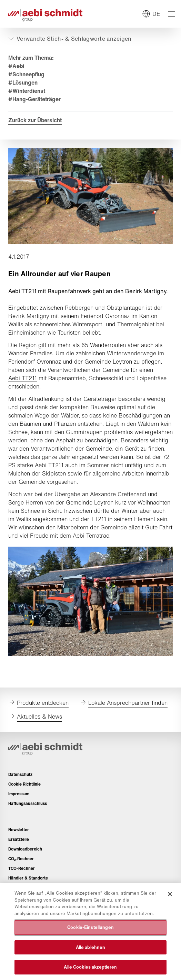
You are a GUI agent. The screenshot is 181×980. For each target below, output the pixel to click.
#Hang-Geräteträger (34, 99)
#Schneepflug (26, 74)
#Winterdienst (27, 91)
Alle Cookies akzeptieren (90, 967)
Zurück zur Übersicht (35, 120)
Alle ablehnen (91, 947)
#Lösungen (23, 83)
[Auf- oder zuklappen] (69, 39)
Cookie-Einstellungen (90, 927)
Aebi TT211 (23, 378)
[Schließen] (170, 894)
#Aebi (16, 66)
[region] (90, 931)
